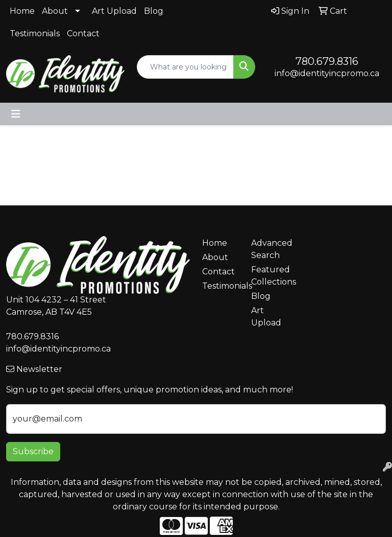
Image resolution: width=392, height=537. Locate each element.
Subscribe (33, 451)
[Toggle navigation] (16, 114)
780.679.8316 (327, 61)
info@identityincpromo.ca (327, 73)
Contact (83, 33)
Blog (154, 11)
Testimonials (35, 33)
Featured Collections (269, 276)
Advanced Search (269, 249)
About (55, 11)
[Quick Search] (185, 67)
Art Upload (114, 11)
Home (22, 11)
